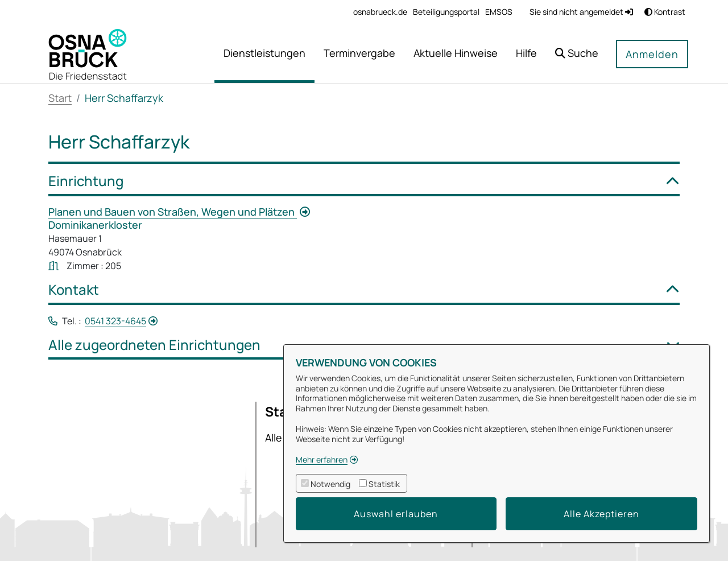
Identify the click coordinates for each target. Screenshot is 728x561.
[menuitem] (380, 12)
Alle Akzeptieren (601, 514)
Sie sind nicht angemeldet (581, 12)
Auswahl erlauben (396, 514)
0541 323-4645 (115, 321)
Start (60, 98)
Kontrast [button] (665, 12)
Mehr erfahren (322, 459)
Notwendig (330, 484)
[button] (577, 54)
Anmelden (652, 54)
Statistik (384, 484)
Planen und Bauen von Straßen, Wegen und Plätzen (173, 212)
